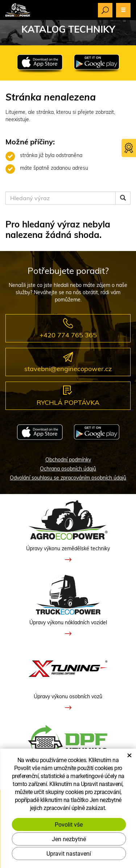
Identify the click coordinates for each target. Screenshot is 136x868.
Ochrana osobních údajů (68, 469)
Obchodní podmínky (68, 460)
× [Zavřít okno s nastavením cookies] (129, 755)
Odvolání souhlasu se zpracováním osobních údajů (68, 478)
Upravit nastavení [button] (69, 853)
